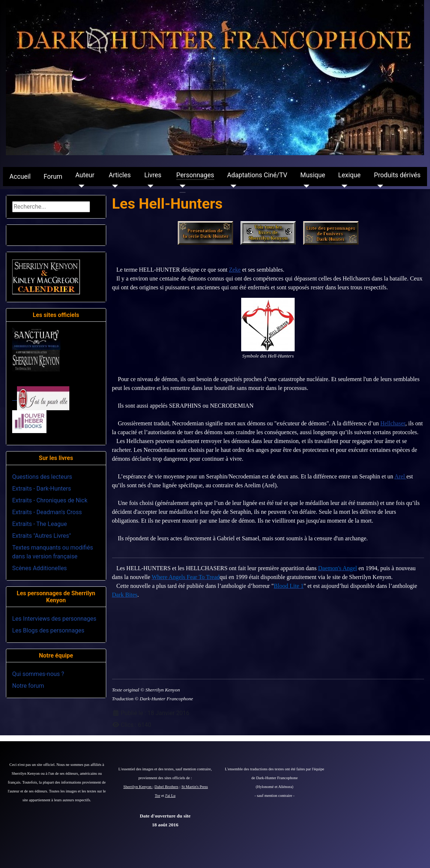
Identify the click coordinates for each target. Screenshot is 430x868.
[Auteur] (80, 186)
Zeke (235, 270)
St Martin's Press (195, 787)
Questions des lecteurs (42, 477)
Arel (400, 476)
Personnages (195, 175)
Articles (120, 175)
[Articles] (113, 186)
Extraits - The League (39, 524)
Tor (158, 796)
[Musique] (305, 186)
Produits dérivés (397, 175)
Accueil (20, 177)
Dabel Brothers (167, 787)
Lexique (349, 175)
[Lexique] (343, 186)
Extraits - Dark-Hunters (41, 489)
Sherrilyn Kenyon (138, 787)
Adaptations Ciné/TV (257, 175)
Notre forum (28, 686)
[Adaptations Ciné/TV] (232, 186)
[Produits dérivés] (379, 186)
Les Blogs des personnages (48, 630)
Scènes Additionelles (39, 568)
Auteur (85, 175)
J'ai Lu (170, 796)
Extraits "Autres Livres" (41, 536)
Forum (53, 177)
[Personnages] (181, 186)
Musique (313, 175)
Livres (153, 175)
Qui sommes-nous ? (38, 674)
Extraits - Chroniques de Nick (50, 500)
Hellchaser (393, 423)
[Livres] (149, 186)
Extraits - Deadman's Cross (47, 512)
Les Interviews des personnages (54, 619)
